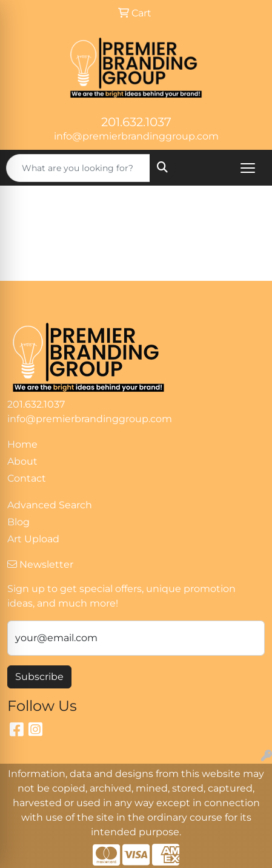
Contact (27, 478)
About (22, 461)
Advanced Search (50, 505)
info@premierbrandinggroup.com (136, 136)
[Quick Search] (78, 168)
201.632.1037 (136, 122)
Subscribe (39, 677)
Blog (18, 522)
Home (22, 444)
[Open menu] (248, 168)
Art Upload (33, 539)
